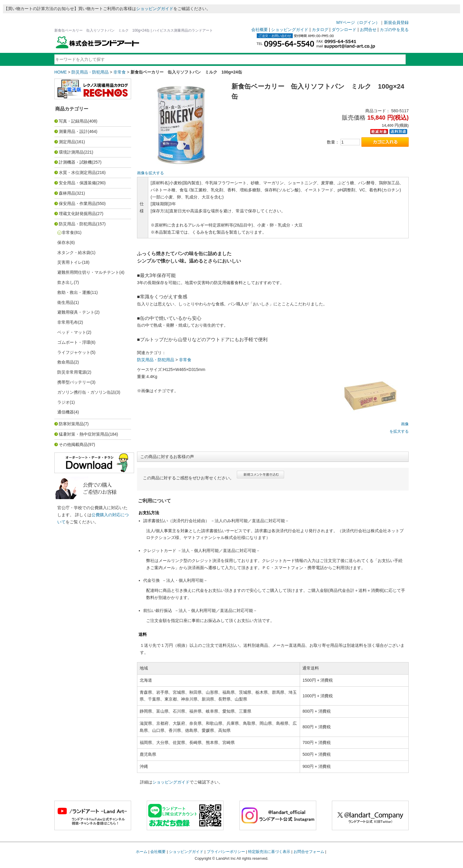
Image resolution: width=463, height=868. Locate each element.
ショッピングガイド (155, 9)
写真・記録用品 (73, 121)
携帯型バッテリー (74, 382)
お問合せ (368, 30)
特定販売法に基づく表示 (269, 852)
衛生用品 (66, 302)
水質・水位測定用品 (77, 172)
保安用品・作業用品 (77, 203)
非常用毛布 (68, 322)
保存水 (63, 242)
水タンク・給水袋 (74, 253)
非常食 (120, 72)
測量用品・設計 (73, 131)
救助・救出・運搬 (74, 292)
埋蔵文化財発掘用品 (77, 214)
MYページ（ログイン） (358, 22)
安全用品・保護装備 (77, 183)
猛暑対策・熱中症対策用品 (84, 434)
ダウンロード (344, 30)
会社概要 (260, 30)
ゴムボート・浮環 (74, 342)
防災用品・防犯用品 (90, 72)
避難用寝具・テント (76, 312)
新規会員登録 (396, 22)
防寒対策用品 (71, 424)
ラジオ (63, 402)
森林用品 (67, 193)
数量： (333, 142)
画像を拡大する (150, 173)
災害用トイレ (70, 262)
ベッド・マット (72, 332)
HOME (61, 72)
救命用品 (66, 362)
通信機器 (66, 412)
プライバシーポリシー (226, 852)
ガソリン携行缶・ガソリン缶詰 (86, 392)
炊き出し (66, 282)
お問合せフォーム (309, 852)
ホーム (142, 852)
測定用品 (67, 142)
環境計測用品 (71, 152)
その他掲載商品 (73, 444)
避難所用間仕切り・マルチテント (88, 272)
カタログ (320, 30)
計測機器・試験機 (75, 162)
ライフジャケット (74, 352)
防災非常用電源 (72, 372)
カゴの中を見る (394, 30)
